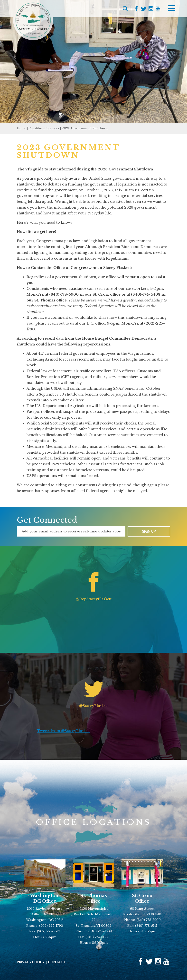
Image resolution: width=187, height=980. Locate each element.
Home (21, 128)
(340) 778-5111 (146, 926)
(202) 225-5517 (49, 931)
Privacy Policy (31, 962)
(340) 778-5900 (149, 920)
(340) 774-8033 (97, 937)
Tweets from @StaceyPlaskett (64, 731)
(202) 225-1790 (51, 926)
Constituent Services (44, 128)
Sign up (149, 531)
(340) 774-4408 (100, 931)
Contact (57, 962)
